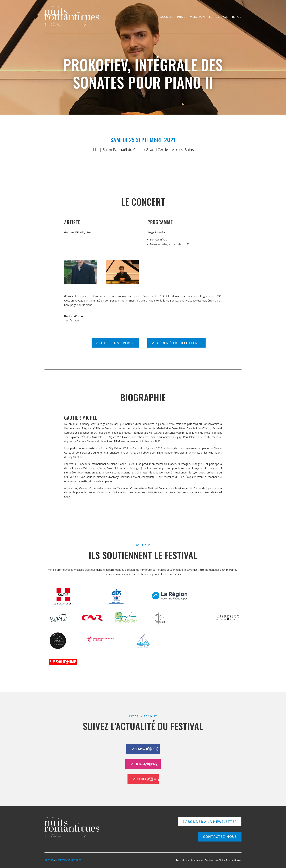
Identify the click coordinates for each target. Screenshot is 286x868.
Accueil (167, 17)
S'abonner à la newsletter (210, 822)
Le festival (219, 17)
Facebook (145, 749)
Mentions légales (69, 860)
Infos (237, 17)
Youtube (145, 779)
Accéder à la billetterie (176, 343)
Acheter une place (115, 343)
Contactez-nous (220, 837)
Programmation (191, 17)
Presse (49, 860)
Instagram (145, 764)
